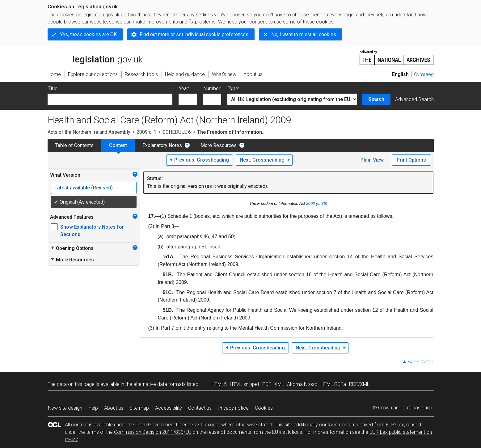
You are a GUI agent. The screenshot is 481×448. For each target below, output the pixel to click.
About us (114, 408)
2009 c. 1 (146, 132)
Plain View (372, 160)
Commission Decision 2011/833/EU (153, 432)
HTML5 (219, 384)
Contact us (200, 408)
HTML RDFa (333, 384)
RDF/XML (359, 384)
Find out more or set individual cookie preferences (194, 34)
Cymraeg (424, 74)
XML (279, 384)
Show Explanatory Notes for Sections (92, 231)
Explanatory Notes (162, 145)
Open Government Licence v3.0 (169, 425)
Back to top (421, 362)
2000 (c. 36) (317, 203)
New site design (65, 408)
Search (376, 99)
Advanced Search (414, 99)
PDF (267, 384)
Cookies (264, 408)
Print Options (411, 160)
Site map (139, 408)
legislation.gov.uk (95, 57)
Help (93, 408)
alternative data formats (160, 384)
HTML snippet (245, 384)
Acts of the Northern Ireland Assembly (89, 132)
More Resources (219, 145)
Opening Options (72, 248)
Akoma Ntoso (302, 384)
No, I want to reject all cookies (304, 34)
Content (118, 145)
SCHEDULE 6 (177, 132)
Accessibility (169, 408)
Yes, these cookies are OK (88, 34)
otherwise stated (254, 425)
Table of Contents (74, 145)
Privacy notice (233, 408)
